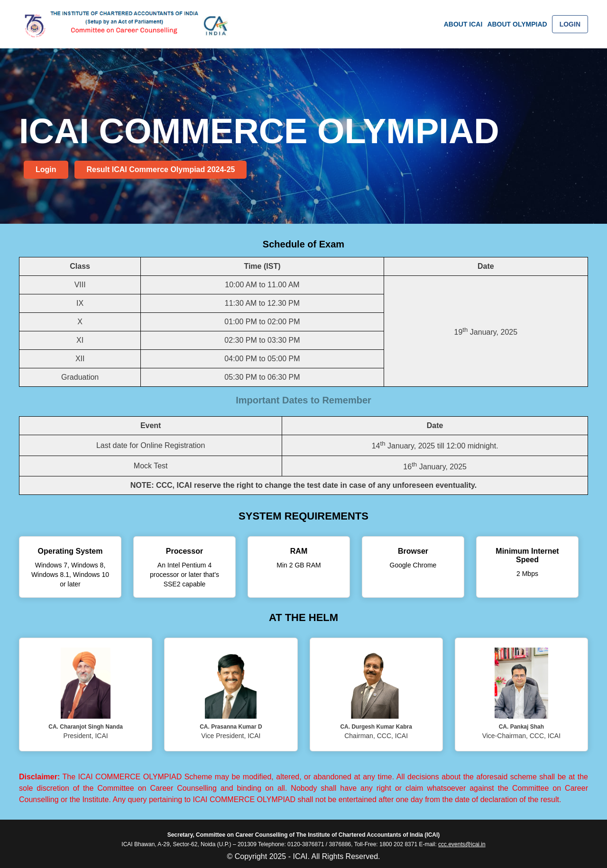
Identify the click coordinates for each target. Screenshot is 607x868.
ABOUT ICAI (463, 24)
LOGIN (570, 24)
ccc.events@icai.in (462, 844)
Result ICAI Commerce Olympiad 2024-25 (161, 169)
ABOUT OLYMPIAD (517, 24)
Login (46, 169)
